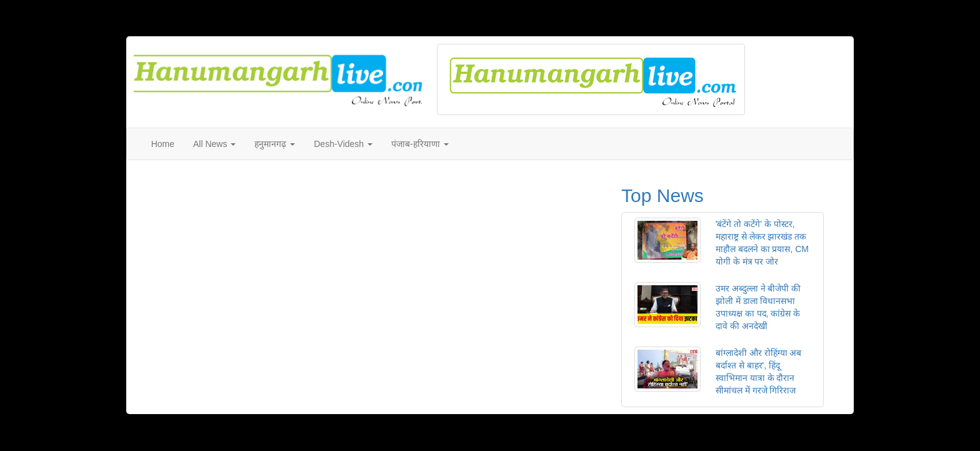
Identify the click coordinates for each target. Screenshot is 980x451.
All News (214, 144)
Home (163, 144)
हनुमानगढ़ (275, 144)
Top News (662, 195)
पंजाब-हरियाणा (420, 144)
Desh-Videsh (343, 144)
